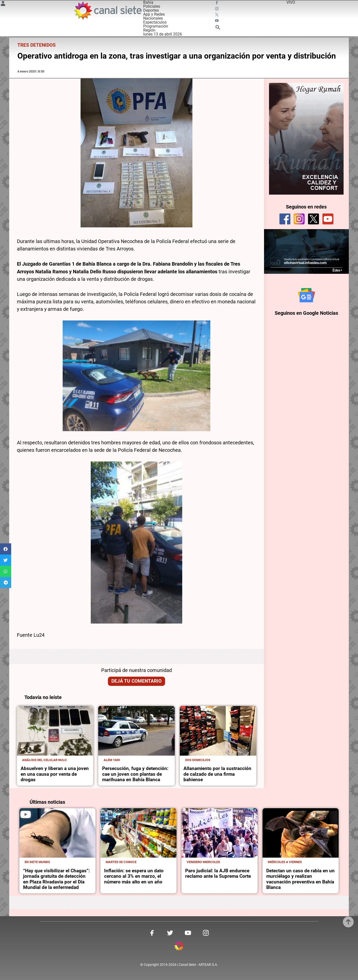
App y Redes (154, 14)
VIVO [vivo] (291, 2)
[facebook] (285, 219)
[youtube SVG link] (217, 21)
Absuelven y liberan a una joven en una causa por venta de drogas (55, 774)
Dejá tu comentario (136, 681)
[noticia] (55, 731)
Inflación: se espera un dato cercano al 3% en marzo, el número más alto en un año (134, 876)
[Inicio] (107, 11)
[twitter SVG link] (217, 15)
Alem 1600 (112, 760)
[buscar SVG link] (218, 28)
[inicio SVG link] (179, 947)
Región (149, 30)
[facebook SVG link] (217, 3)
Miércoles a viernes (285, 862)
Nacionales (153, 18)
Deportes (151, 10)
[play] (26, 814)
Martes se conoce (121, 862)
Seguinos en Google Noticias (306, 314)
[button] (6, 549)
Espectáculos (155, 22)
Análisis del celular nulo (44, 760)
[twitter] (313, 219)
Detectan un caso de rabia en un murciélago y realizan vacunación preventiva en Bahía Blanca (300, 879)
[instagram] (299, 219)
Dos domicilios (198, 760)
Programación (156, 26)
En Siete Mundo (37, 862)
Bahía (148, 2)
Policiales (152, 6)
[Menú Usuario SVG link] (3, 4)
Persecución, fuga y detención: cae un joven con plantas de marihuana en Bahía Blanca (135, 774)
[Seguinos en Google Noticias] (306, 295)
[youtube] (328, 219)
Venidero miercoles (203, 862)
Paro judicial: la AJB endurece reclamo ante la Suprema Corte (218, 874)
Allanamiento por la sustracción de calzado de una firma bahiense (217, 774)
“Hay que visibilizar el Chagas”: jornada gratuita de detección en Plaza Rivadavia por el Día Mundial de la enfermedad (56, 879)
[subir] (348, 922)
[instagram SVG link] (217, 9)
